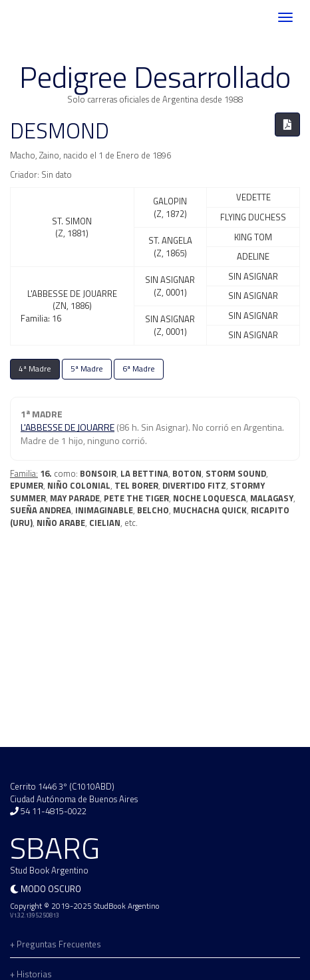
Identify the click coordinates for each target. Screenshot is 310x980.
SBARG (49, 18)
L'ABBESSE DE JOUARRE (68, 427)
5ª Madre (87, 369)
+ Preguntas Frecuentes (56, 944)
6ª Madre (139, 369)
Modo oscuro (51, 889)
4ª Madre (35, 369)
